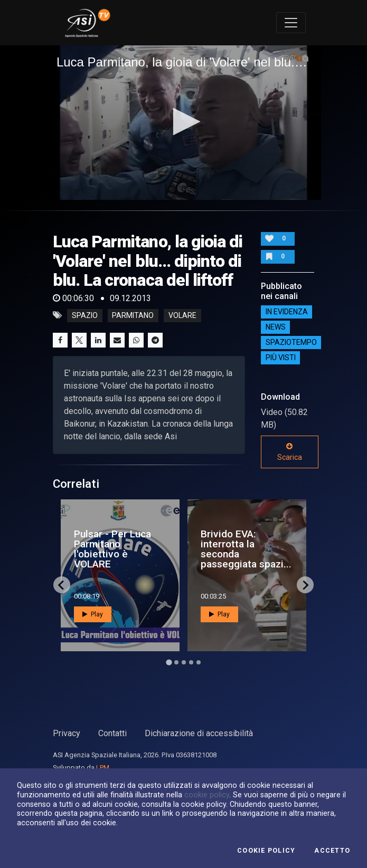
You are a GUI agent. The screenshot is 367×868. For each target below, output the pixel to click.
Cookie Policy (266, 851)
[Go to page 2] (176, 662)
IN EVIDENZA (287, 312)
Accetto (332, 851)
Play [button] (93, 614)
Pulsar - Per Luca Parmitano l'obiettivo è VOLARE (112, 549)
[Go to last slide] (62, 585)
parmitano (133, 315)
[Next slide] (305, 585)
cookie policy (207, 795)
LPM (103, 768)
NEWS (276, 327)
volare (182, 315)
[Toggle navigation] (291, 23)
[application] (183, 123)
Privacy (67, 733)
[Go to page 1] (169, 663)
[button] (183, 122)
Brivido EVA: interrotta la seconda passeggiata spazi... (246, 549)
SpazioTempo (291, 342)
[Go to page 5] (199, 662)
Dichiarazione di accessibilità (199, 733)
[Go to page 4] (191, 662)
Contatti (112, 733)
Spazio (85, 315)
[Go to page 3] (184, 662)
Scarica (290, 452)
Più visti (281, 358)
